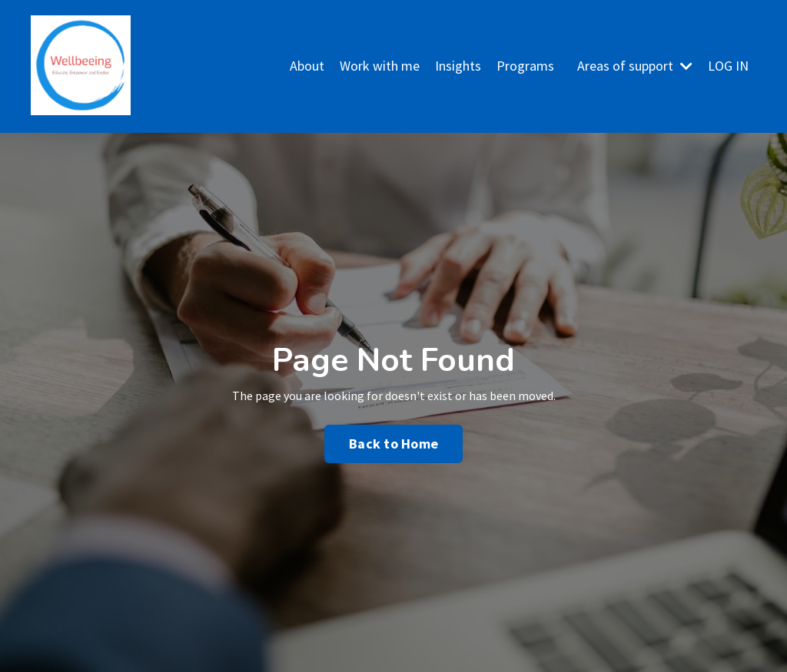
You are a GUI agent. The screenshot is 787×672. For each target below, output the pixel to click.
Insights (458, 66)
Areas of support (635, 66)
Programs (525, 66)
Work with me (380, 66)
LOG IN (728, 66)
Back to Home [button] (393, 444)
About (307, 66)
